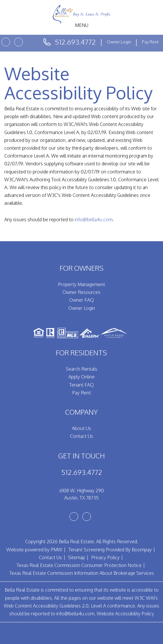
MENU (82, 25)
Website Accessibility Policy (125, 614)
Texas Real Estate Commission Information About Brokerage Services (82, 573)
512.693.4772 (75, 42)
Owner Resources (81, 292)
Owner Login (119, 42)
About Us (81, 428)
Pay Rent (150, 42)
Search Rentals (81, 369)
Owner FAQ (81, 300)
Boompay (142, 550)
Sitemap (77, 557)
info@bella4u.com (94, 219)
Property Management (81, 284)
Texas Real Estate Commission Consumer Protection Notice (79, 565)
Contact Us (82, 436)
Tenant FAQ (81, 385)
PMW (56, 550)
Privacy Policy (105, 557)
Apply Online (81, 377)
